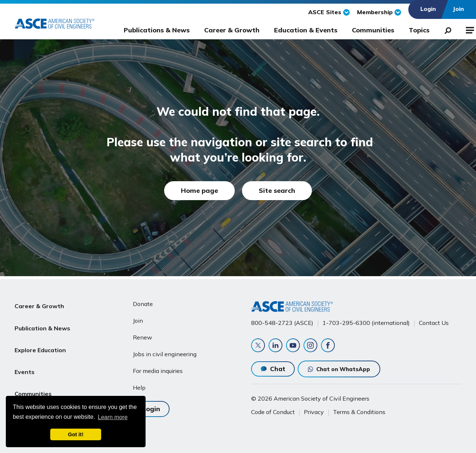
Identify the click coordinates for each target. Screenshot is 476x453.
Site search (277, 190)
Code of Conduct (273, 412)
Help (139, 385)
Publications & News (157, 30)
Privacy (314, 412)
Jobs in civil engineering (165, 351)
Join (138, 318)
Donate (143, 301)
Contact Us (434, 320)
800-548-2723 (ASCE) (282, 320)
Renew (142, 334)
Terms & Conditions (359, 412)
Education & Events (306, 30)
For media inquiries (158, 368)
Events (25, 353)
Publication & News (42, 318)
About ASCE (32, 388)
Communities (373, 30)
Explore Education (40, 336)
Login (151, 405)
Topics (419, 30)
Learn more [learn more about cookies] (113, 417)
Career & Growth (232, 30)
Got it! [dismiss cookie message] (76, 434)
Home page (199, 190)
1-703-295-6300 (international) (366, 320)
